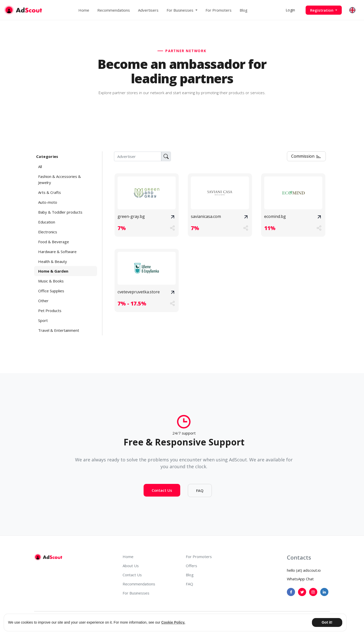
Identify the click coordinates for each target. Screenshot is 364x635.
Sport (43, 320)
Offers (191, 566)
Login (290, 10)
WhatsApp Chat (300, 579)
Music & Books (51, 281)
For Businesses (136, 593)
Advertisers (148, 10)
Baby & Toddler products (60, 212)
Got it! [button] (327, 622)
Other (43, 301)
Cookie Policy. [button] (173, 622)
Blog (244, 10)
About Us (131, 566)
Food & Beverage (54, 242)
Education (47, 222)
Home (84, 10)
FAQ (200, 497)
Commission (306, 157)
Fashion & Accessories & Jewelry (60, 179)
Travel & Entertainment (59, 330)
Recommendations (114, 10)
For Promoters (219, 10)
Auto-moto (48, 202)
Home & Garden (53, 271)
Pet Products (50, 311)
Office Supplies (51, 291)
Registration (322, 10)
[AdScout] (48, 557)
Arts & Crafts (50, 192)
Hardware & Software (57, 252)
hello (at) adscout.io (304, 570)
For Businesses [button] (180, 10)
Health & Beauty (53, 261)
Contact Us (162, 497)
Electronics (48, 232)
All (40, 167)
